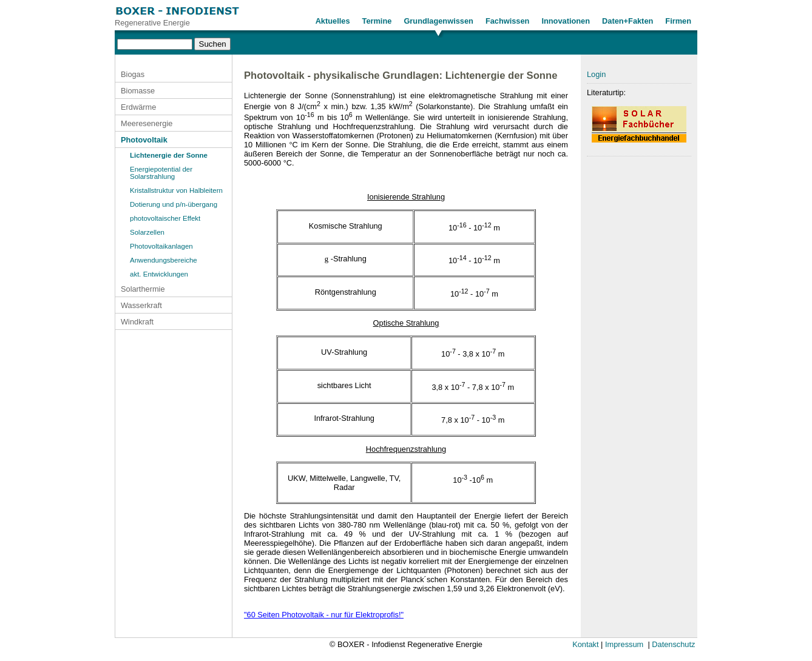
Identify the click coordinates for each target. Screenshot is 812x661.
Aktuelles (333, 21)
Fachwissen (508, 21)
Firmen (678, 21)
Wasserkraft (141, 305)
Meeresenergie (147, 123)
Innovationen (566, 21)
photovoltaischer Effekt (165, 218)
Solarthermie (143, 289)
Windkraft (137, 322)
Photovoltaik (144, 140)
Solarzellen (147, 232)
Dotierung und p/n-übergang (174, 204)
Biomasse (138, 91)
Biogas (133, 74)
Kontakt (585, 644)
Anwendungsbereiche (164, 260)
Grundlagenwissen (438, 21)
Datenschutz (673, 644)
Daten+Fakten (628, 21)
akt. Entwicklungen (159, 274)
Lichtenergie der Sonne (169, 155)
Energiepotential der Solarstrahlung (161, 173)
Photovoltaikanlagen (161, 246)
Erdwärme (138, 107)
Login (596, 74)
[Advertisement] (639, 359)
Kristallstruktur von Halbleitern (176, 190)
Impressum (624, 644)
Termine (377, 21)
